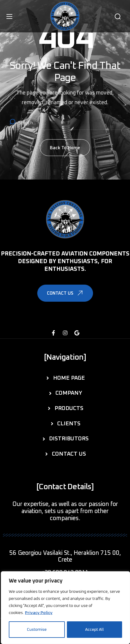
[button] (118, 16)
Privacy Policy (39, 613)
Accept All (94, 630)
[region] (65, 608)
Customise (37, 630)
